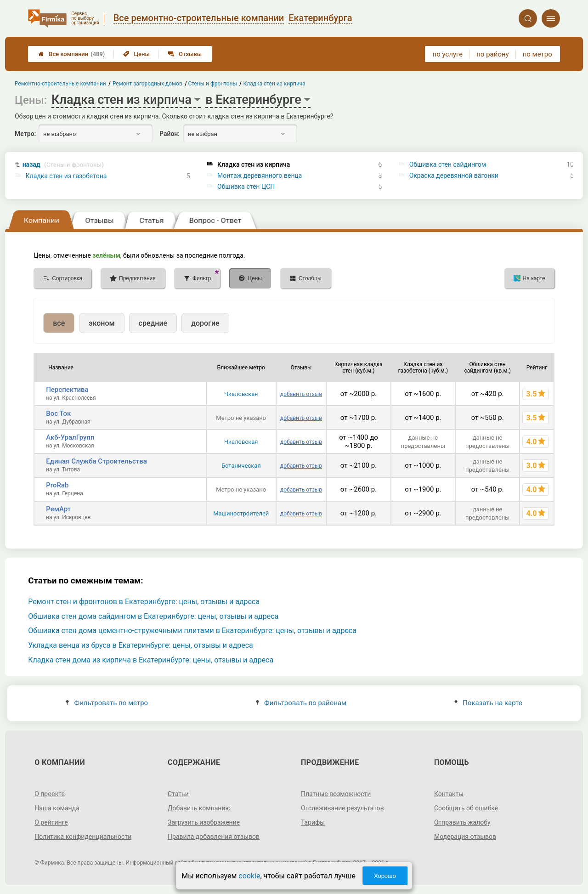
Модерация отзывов (465, 837)
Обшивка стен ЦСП (246, 187)
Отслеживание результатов (342, 808)
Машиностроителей (241, 513)
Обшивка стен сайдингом (448, 164)
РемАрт (58, 509)
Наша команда (57, 808)
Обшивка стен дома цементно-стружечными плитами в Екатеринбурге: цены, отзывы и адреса (192, 631)
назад (63, 165)
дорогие (205, 323)
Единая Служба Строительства (96, 461)
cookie (249, 876)
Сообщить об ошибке (466, 808)
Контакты (449, 794)
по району (492, 54)
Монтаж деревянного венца (260, 175)
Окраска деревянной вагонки (454, 175)
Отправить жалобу (462, 822)
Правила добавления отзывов (214, 837)
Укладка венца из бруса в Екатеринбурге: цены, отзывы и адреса (141, 645)
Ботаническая (241, 466)
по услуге (448, 54)
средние (153, 323)
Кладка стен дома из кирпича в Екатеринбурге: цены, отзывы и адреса (151, 660)
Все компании (71, 54)
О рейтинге (51, 822)
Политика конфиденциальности (83, 837)
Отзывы (185, 54)
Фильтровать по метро (107, 703)
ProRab (57, 485)
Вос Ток (58, 413)
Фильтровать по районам (301, 703)
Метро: (25, 134)
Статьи (178, 794)
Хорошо (385, 876)
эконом (102, 323)
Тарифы (313, 822)
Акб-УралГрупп (70, 437)
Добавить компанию (199, 808)
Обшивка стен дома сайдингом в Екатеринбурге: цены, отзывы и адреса (153, 616)
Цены (136, 54)
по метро (537, 54)
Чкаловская (241, 394)
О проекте (50, 794)
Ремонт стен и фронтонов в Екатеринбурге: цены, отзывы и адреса (144, 602)
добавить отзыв (301, 394)
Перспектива (67, 390)
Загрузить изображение (204, 822)
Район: (170, 134)
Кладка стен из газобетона (66, 176)
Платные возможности (336, 794)
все (59, 323)
